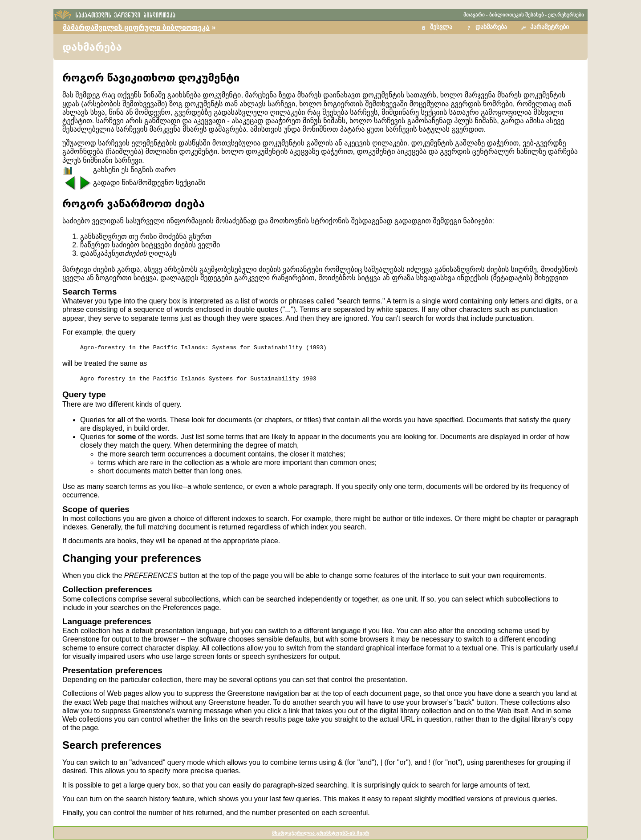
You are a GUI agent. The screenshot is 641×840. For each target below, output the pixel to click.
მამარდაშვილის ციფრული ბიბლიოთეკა (136, 27)
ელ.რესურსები (566, 15)
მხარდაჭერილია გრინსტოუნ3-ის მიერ (320, 833)
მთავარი (474, 15)
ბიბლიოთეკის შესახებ (517, 15)
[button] (546, 27)
